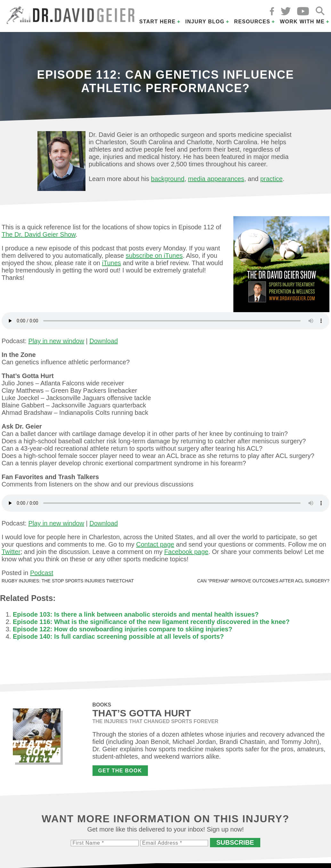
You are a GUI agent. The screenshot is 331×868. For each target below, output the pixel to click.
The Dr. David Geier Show (39, 234)
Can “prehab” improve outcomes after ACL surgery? (263, 581)
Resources (252, 22)
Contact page (155, 544)
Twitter (11, 552)
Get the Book (120, 771)
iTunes (112, 263)
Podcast (42, 573)
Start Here (157, 22)
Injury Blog (205, 22)
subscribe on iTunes (154, 256)
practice (271, 179)
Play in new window (56, 341)
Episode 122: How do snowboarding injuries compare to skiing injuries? (123, 629)
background (168, 179)
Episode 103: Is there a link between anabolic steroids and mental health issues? (136, 614)
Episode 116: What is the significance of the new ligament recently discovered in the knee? (151, 622)
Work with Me (302, 22)
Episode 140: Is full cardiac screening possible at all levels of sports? (118, 636)
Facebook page (186, 552)
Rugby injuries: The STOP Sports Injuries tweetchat (68, 581)
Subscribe (235, 842)
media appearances (216, 179)
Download (104, 341)
